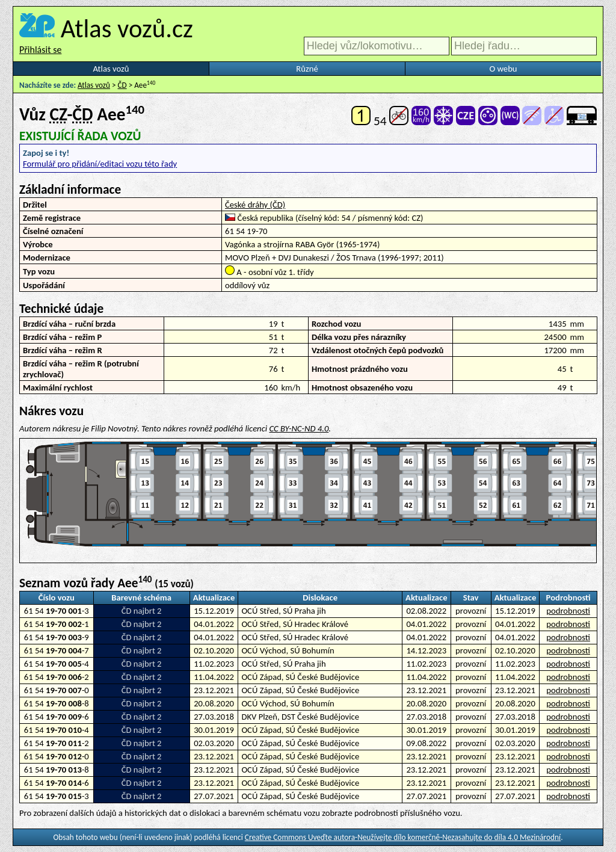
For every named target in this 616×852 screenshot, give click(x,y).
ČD (122, 85)
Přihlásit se (40, 50)
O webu (503, 69)
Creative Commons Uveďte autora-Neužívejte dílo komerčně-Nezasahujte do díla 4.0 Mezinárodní (403, 837)
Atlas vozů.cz (127, 28)
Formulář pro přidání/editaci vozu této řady (100, 164)
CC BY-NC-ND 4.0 (299, 428)
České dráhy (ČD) (255, 205)
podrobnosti (568, 611)
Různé (307, 69)
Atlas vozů (111, 69)
